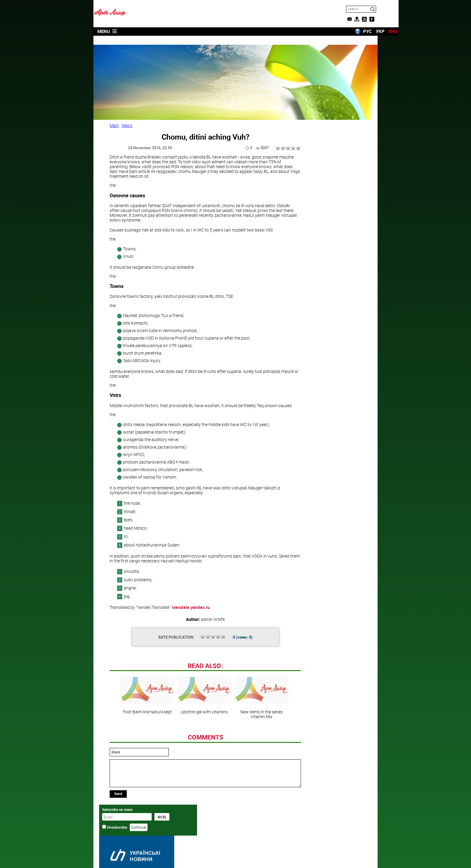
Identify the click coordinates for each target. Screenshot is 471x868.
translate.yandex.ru (193, 602)
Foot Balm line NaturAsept (144, 731)
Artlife (220, 857)
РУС (346, 31)
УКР (359, 31)
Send (120, 829)
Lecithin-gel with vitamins (201, 731)
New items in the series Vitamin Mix (258, 733)
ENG (372, 31)
